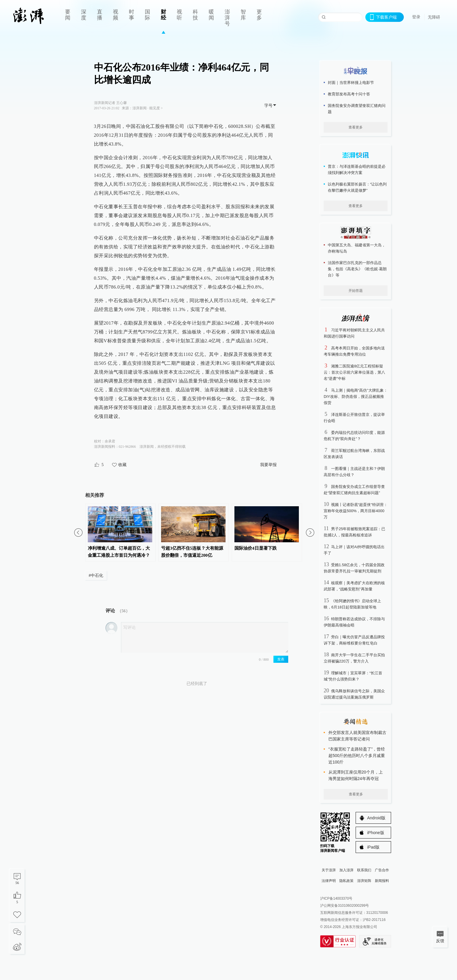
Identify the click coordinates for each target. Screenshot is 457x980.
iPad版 (373, 847)
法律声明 (329, 881)
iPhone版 (376, 833)
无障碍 (434, 17)
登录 (416, 17)
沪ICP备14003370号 (336, 898)
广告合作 (382, 870)
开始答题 (356, 291)
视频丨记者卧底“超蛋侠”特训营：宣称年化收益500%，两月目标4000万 (356, 511)
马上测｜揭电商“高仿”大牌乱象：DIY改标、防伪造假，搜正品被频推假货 (356, 397)
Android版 (376, 818)
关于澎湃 (329, 870)
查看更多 (356, 127)
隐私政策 (346, 881)
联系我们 (364, 870)
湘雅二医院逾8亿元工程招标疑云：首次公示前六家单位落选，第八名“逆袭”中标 (354, 372)
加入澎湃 (346, 870)
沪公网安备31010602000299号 (345, 906)
